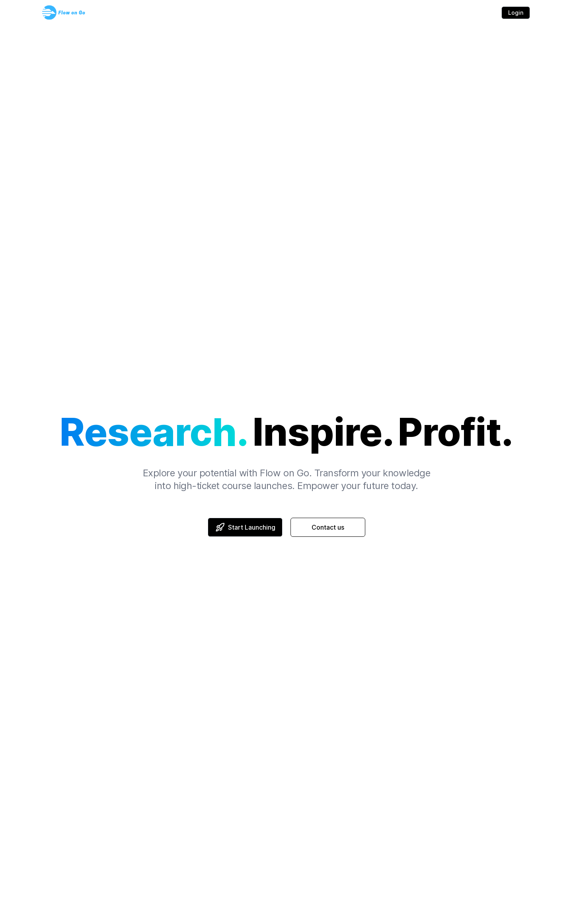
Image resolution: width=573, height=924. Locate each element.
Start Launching (245, 527)
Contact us (328, 527)
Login (516, 13)
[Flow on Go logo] (64, 13)
